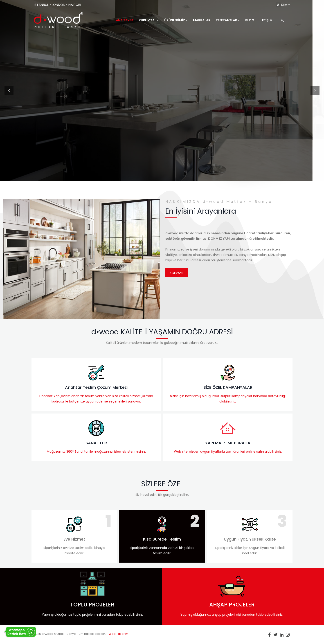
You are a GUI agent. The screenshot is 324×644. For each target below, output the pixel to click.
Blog (250, 20)
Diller (283, 5)
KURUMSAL (149, 20)
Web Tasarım (118, 634)
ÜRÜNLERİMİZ (176, 20)
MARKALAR (202, 20)
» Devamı (176, 273)
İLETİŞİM (266, 20)
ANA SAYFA (125, 20)
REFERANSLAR (228, 20)
